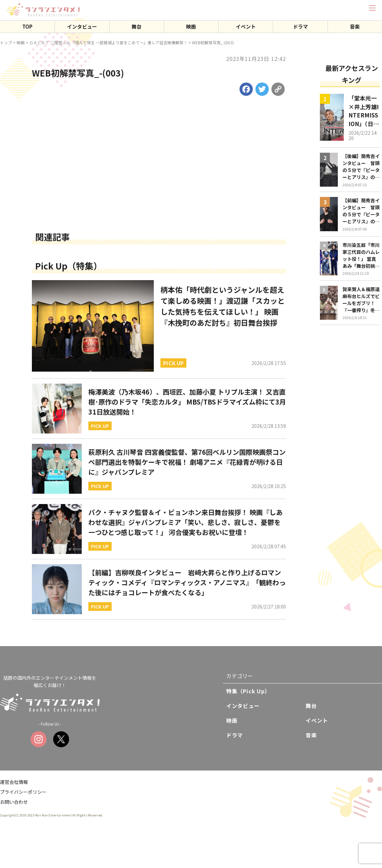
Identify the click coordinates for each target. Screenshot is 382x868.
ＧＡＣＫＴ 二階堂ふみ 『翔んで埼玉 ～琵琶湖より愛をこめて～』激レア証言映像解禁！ (108, 42)
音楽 (355, 26)
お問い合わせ (14, 802)
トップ (6, 42)
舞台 (137, 26)
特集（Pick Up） (248, 691)
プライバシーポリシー (23, 792)
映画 (191, 26)
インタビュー (82, 26)
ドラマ (300, 26)
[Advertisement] (159, 179)
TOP (27, 26)
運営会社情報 (14, 782)
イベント (246, 26)
